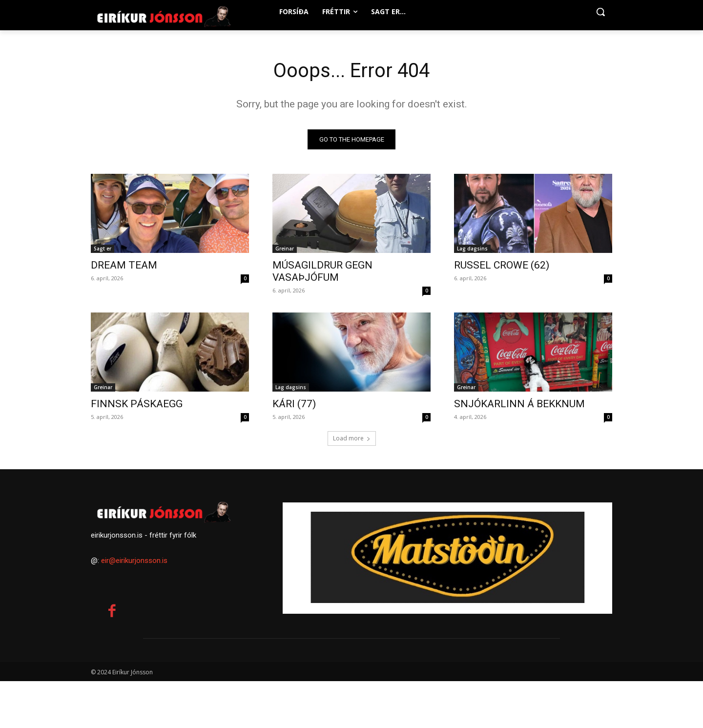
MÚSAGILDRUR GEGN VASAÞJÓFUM (322, 271)
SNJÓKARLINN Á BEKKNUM (519, 404)
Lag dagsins (472, 249)
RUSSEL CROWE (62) (502, 265)
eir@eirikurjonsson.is (134, 561)
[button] (600, 12)
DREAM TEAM (124, 265)
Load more (352, 438)
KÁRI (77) (294, 404)
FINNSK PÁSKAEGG (137, 404)
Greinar (285, 249)
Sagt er (103, 249)
